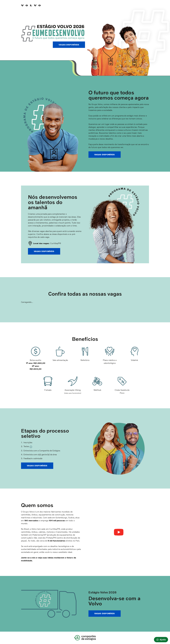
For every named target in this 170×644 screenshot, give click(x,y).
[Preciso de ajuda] (161, 640)
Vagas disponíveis (69, 45)
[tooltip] (31, 447)
